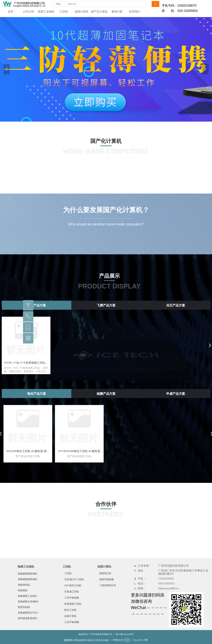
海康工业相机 (46, 12)
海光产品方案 (37, 394)
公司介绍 (28, 12)
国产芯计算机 (99, 12)
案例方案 (117, 12)
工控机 (64, 12)
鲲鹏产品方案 (106, 394)
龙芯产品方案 (37, 305)
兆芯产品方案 (176, 305)
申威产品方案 (176, 394)
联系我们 (135, 12)
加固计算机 (82, 12)
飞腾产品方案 (106, 305)
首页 (11, 12)
